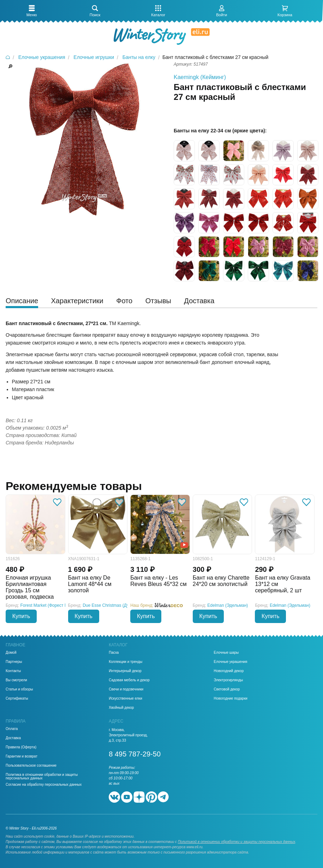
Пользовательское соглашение (31, 766)
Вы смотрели (16, 680)
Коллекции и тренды (125, 662)
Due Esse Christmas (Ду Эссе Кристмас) (122, 605)
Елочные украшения (231, 662)
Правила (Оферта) (21, 747)
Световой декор (227, 689)
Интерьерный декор (125, 671)
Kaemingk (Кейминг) (200, 77)
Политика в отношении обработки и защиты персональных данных (42, 777)
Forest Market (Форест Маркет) (50, 605)
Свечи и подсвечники (126, 689)
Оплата (12, 729)
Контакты (13, 671)
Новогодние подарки (231, 699)
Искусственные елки (125, 699)
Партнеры (14, 662)
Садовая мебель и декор (129, 680)
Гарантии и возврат (22, 756)
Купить (21, 616)
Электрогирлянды (229, 680)
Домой (11, 653)
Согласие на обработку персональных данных (44, 785)
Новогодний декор (229, 671)
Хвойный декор (121, 708)
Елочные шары (226, 653)
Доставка (13, 738)
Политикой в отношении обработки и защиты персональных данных (237, 842)
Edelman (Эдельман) (228, 605)
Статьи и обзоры (19, 689)
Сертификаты (17, 699)
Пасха (114, 653)
